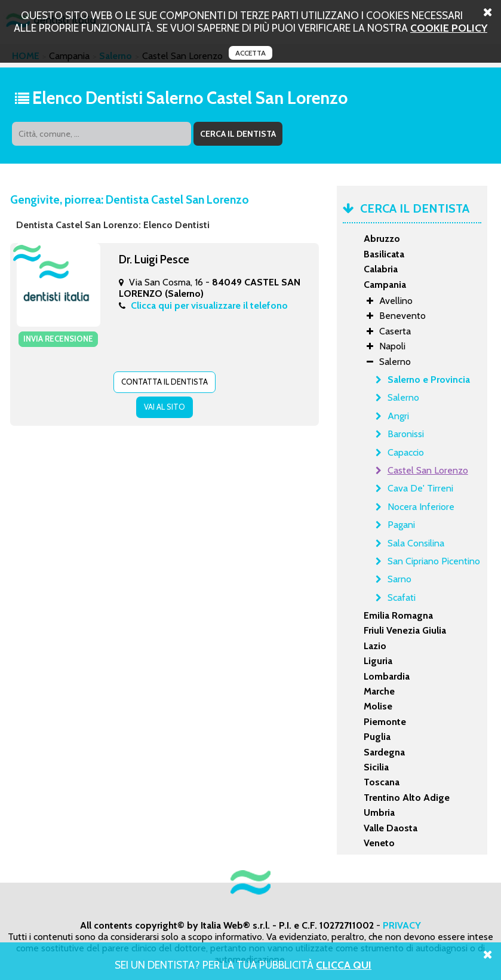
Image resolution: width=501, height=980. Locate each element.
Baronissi (406, 434)
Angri (398, 416)
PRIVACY (402, 925)
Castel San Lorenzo (428, 470)
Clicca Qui (344, 965)
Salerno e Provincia (429, 380)
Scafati (402, 597)
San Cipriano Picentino (434, 561)
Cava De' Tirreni (420, 488)
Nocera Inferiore (421, 507)
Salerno (403, 397)
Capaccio (406, 452)
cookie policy (449, 28)
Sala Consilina (416, 543)
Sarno (399, 579)
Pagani (401, 525)
